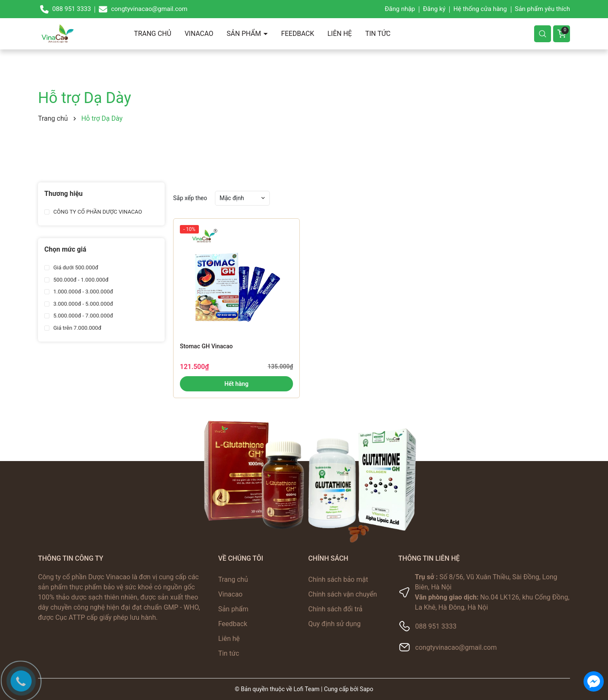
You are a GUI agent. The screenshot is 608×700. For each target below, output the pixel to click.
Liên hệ (339, 34)
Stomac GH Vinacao (206, 346)
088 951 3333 (436, 626)
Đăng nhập (400, 9)
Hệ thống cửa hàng (480, 9)
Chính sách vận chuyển (343, 594)
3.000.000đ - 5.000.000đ (83, 304)
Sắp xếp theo (190, 198)
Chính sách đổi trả (335, 609)
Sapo (366, 689)
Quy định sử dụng (334, 624)
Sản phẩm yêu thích (542, 9)
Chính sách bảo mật (338, 579)
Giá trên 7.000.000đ (77, 328)
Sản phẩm (245, 34)
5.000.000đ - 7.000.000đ (83, 316)
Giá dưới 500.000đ (75, 267)
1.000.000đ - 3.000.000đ (83, 292)
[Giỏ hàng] (562, 34)
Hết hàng (237, 384)
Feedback (298, 34)
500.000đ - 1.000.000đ (80, 280)
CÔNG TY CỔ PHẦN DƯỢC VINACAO (97, 212)
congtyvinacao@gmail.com (456, 647)
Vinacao (199, 34)
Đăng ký (434, 9)
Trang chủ (152, 34)
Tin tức (378, 34)
